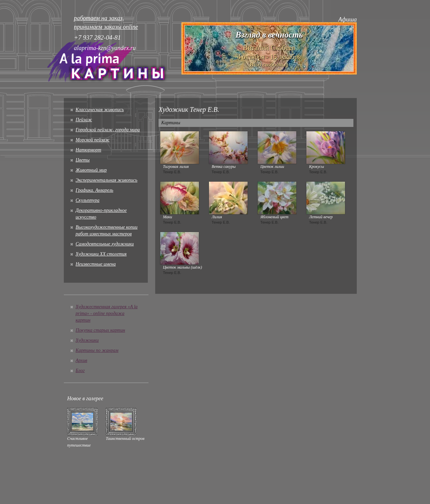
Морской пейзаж (93, 140)
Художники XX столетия (101, 254)
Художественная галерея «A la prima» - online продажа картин (107, 313)
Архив (81, 360)
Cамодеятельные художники (105, 244)
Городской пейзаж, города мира (108, 130)
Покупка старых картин (100, 330)
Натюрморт (88, 150)
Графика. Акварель (94, 190)
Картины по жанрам (97, 350)
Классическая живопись (100, 110)
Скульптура (88, 200)
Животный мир (91, 170)
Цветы (83, 160)
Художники (87, 340)
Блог (80, 371)
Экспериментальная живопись (106, 180)
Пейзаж (84, 120)
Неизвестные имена (96, 264)
